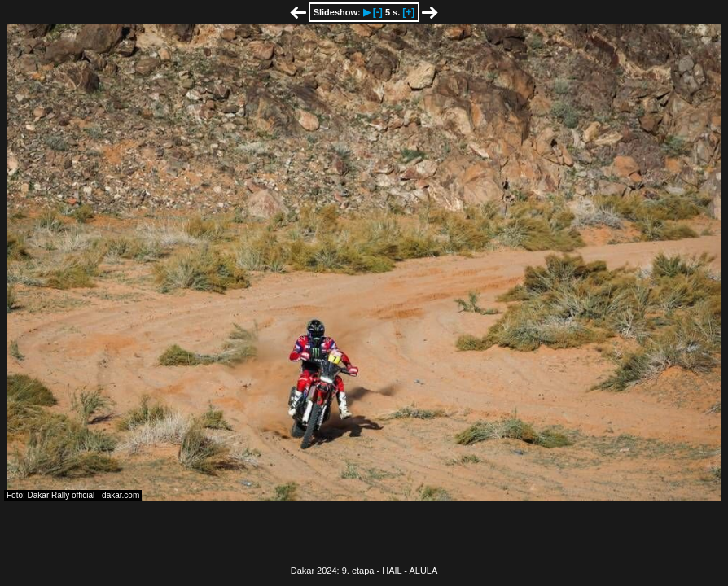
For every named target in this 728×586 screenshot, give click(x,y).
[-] (378, 12)
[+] (408, 12)
